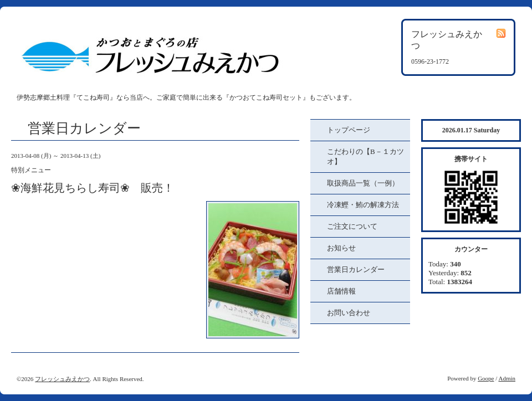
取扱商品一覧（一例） (363, 183)
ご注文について (352, 226)
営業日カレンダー (356, 269)
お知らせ (341, 248)
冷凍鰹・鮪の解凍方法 (363, 205)
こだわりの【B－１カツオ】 (365, 156)
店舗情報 (341, 291)
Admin (507, 378)
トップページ (349, 130)
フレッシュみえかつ (62, 379)
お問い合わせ (349, 313)
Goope (486, 378)
